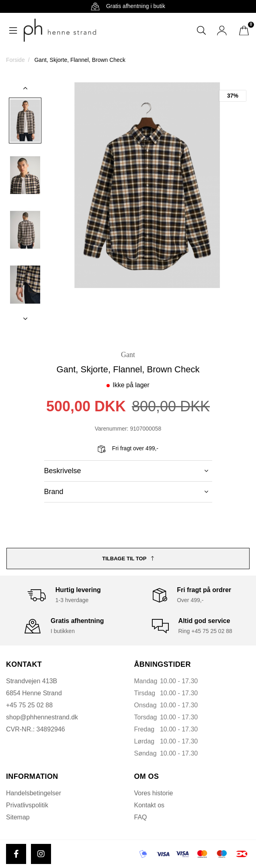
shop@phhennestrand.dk (42, 717)
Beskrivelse (126, 471)
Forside (15, 60)
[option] (25, 120)
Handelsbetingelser (34, 793)
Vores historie (154, 793)
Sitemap (18, 817)
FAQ (141, 817)
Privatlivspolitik (27, 805)
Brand (126, 492)
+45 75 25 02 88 (29, 705)
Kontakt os (150, 805)
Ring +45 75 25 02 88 (205, 631)
